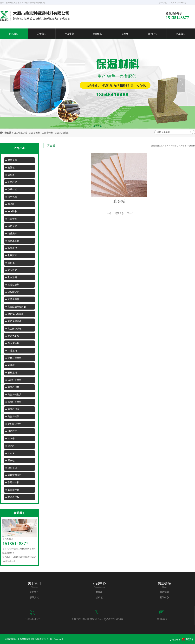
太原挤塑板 (35, 133)
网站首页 (14, 34)
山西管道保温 (20, 133)
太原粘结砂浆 (62, 133)
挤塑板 (125, 34)
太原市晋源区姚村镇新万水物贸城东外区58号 (97, 619)
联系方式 (34, 598)
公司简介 (34, 592)
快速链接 (164, 583)
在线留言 (173, 3)
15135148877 (32, 619)
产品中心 (69, 34)
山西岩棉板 (48, 133)
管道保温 (97, 34)
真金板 (183, 146)
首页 (167, 146)
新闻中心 (153, 34)
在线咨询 (162, 619)
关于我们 (163, 3)
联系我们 (182, 3)
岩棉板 (99, 598)
